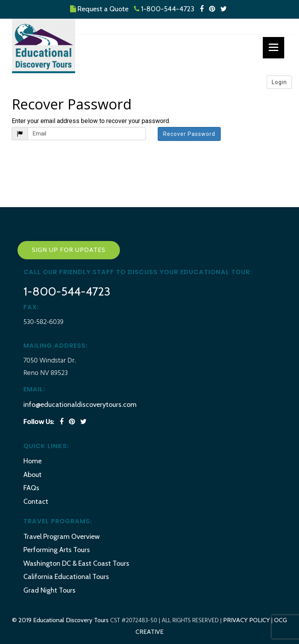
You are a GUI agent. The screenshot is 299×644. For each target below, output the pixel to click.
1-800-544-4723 (164, 9)
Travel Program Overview (62, 537)
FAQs (31, 488)
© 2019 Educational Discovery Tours (61, 620)
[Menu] (273, 48)
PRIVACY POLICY (246, 620)
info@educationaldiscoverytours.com (80, 405)
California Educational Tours (66, 577)
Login (279, 82)
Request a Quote (99, 9)
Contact (36, 501)
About (33, 475)
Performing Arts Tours (57, 550)
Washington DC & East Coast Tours (76, 563)
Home (33, 461)
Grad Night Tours (49, 590)
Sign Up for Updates (69, 250)
